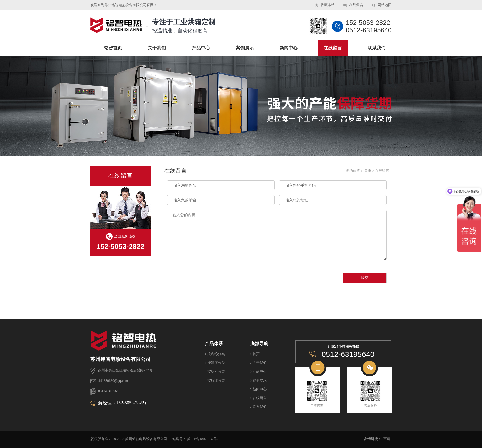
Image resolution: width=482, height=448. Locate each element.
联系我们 (260, 407)
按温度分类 (216, 363)
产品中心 (260, 372)
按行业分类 (216, 380)
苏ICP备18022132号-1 (203, 439)
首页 (368, 171)
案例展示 (260, 380)
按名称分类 (216, 354)
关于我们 (260, 363)
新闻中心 (260, 389)
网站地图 (385, 5)
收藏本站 (328, 5)
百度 (387, 439)
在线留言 (356, 5)
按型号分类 (216, 372)
